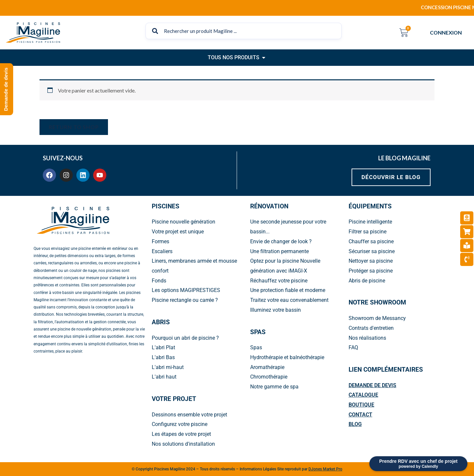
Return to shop (74, 127)
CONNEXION (448, 33)
